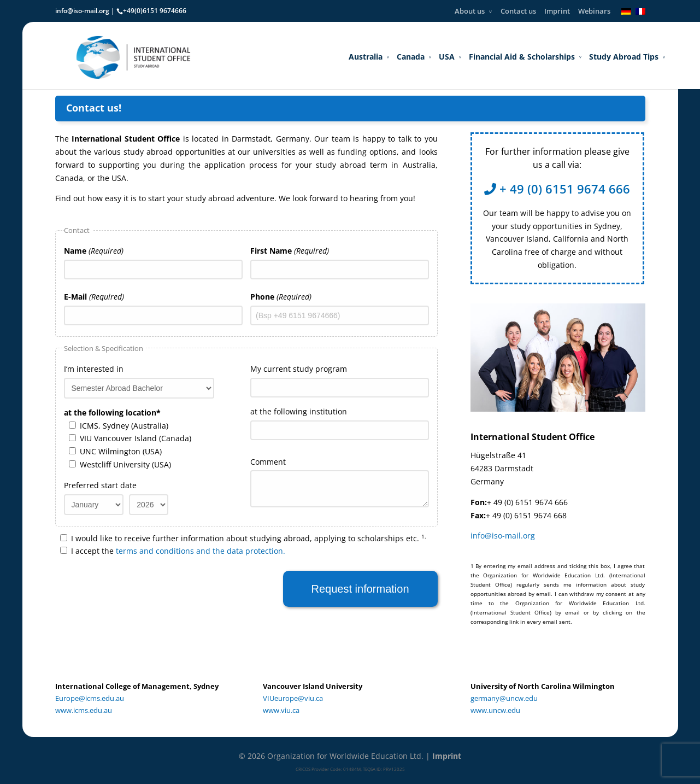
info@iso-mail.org (82, 11)
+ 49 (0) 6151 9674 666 (557, 189)
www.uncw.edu (495, 710)
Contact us (518, 11)
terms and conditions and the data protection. (201, 551)
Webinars (594, 11)
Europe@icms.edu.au (90, 698)
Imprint (557, 11)
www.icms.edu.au (84, 710)
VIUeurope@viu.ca (293, 698)
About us (470, 11)
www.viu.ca (281, 710)
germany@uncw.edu (504, 698)
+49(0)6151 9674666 (155, 11)
